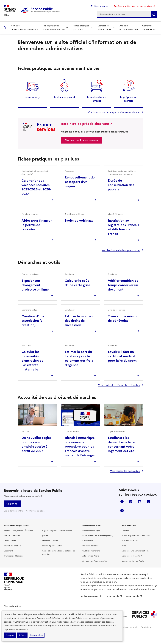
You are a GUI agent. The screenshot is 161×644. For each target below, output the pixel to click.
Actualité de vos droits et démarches (24, 28)
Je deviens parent (65, 97)
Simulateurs (88, 541)
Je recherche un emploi (97, 99)
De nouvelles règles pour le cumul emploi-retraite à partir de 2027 (36, 444)
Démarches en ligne (91, 531)
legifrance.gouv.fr (92, 596)
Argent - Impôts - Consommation (57, 531)
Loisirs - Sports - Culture (53, 546)
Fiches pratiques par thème (81, 28)
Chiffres (125, 531)
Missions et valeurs (130, 541)
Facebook (122, 502)
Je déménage (32, 97)
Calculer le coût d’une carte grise (78, 283)
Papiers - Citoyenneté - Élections (18, 531)
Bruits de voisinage (79, 220)
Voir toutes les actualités (125, 471)
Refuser (22, 635)
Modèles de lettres (91, 546)
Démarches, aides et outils (104, 28)
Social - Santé (10, 541)
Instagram (148, 502)
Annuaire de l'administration (95, 561)
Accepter (10, 635)
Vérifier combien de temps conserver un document (123, 285)
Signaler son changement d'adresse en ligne (35, 285)
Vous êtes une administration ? (135, 551)
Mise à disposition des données (136, 536)
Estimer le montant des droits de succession (79, 321)
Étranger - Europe (50, 541)
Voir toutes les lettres (36, 511)
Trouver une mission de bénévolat (123, 318)
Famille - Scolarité (12, 536)
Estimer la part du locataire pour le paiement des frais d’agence (79, 358)
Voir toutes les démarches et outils (119, 385)
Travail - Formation (12, 546)
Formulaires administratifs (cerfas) (98, 536)
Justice (45, 536)
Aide (124, 546)
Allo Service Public (91, 556)
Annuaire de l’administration (129, 28)
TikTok (131, 502)
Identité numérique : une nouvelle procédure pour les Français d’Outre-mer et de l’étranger (80, 446)
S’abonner (12, 504)
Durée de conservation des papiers (121, 185)
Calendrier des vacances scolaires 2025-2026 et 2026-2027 (36, 187)
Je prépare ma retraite (129, 99)
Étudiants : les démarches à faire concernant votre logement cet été (121, 444)
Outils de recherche (91, 551)
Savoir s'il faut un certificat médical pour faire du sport (122, 356)
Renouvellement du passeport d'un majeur (80, 182)
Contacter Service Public (149, 28)
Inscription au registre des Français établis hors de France (123, 227)
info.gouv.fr (114, 596)
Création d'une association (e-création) (33, 321)
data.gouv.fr (134, 596)
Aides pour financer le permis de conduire (37, 225)
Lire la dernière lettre (13, 511)
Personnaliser (37, 635)
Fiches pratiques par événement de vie (54, 28)
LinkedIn (140, 502)
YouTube (122, 511)
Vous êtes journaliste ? (132, 556)
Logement (8, 551)
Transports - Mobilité (13, 556)
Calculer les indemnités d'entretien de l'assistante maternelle (32, 361)
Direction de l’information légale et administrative (128, 586)
